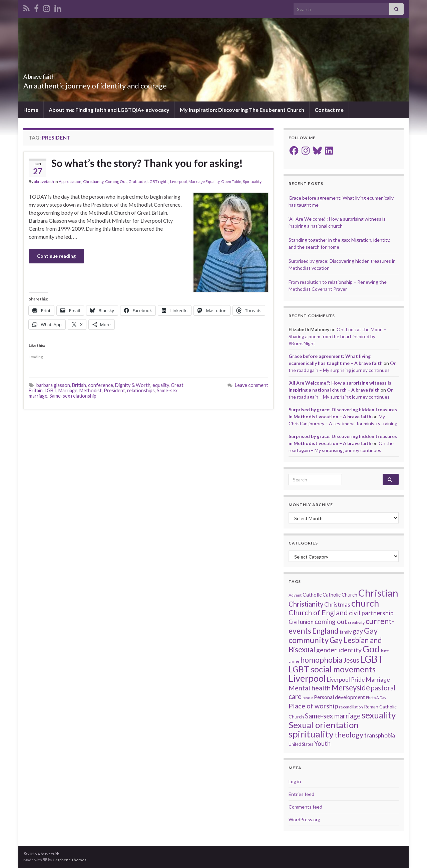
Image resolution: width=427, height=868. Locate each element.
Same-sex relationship (73, 396)
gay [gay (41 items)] (358, 631)
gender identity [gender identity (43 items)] (339, 650)
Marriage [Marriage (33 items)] (378, 679)
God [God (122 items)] (371, 649)
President (114, 390)
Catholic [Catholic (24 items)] (312, 595)
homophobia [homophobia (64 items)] (321, 660)
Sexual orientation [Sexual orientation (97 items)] (324, 725)
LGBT (51, 390)
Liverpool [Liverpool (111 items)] (307, 678)
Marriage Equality (204, 181)
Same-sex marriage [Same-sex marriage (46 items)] (333, 716)
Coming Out (116, 181)
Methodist (91, 390)
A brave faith (51, 75)
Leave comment (252, 385)
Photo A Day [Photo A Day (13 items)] (376, 698)
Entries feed (301, 794)
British (79, 385)
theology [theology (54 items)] (349, 735)
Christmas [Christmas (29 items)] (337, 604)
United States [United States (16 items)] (301, 744)
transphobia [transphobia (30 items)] (380, 735)
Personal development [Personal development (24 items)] (339, 697)
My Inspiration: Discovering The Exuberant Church (242, 110)
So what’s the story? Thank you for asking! (147, 163)
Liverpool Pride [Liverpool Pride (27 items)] (346, 680)
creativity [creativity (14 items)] (356, 622)
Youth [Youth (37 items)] (322, 743)
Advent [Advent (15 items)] (295, 595)
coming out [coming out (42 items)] (331, 621)
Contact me (329, 110)
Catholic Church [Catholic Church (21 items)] (340, 595)
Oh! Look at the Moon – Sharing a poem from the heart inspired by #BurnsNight (337, 336)
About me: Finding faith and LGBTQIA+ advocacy (109, 110)
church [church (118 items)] (365, 603)
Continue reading (56, 256)
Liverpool (178, 181)
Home (31, 110)
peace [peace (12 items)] (308, 698)
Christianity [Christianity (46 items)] (306, 604)
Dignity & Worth (133, 385)
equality (161, 385)
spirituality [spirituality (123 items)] (311, 734)
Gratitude (137, 181)
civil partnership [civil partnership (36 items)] (371, 613)
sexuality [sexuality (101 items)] (379, 715)
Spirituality (252, 181)
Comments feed (305, 807)
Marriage (68, 390)
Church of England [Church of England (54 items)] (318, 613)
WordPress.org (304, 819)
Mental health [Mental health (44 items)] (310, 688)
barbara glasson (53, 385)
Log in (295, 781)
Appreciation (70, 181)
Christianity (93, 181)
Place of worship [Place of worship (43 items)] (313, 706)
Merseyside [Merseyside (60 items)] (351, 688)
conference (101, 385)
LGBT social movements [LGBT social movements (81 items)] (332, 669)
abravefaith (44, 181)
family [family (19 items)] (346, 632)
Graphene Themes (70, 860)
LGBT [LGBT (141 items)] (372, 659)
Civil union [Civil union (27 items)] (301, 622)
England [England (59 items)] (325, 631)
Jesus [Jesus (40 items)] (351, 660)
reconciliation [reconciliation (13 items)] (351, 707)
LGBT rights (158, 181)
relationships (141, 390)
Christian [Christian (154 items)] (378, 593)
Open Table (231, 181)
